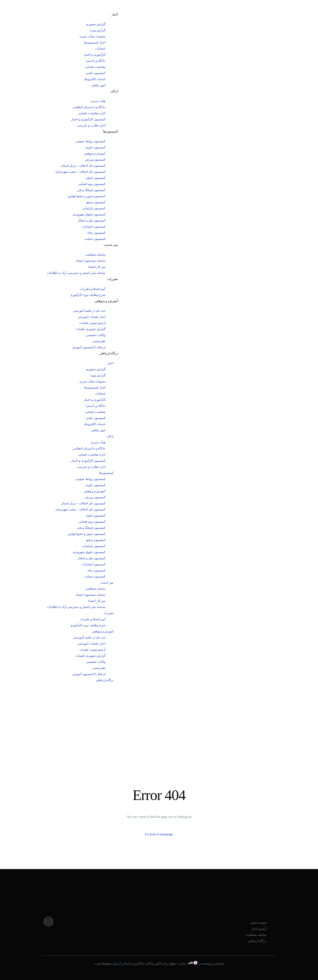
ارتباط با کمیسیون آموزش (89, 347)
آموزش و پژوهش (95, 153)
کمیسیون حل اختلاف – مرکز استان (83, 166)
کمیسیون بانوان (96, 178)
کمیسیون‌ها (111, 131)
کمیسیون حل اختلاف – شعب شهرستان (80, 172)
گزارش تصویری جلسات (91, 329)
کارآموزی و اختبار (95, 55)
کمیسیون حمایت (95, 239)
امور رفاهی (98, 85)
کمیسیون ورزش (95, 159)
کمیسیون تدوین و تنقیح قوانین (87, 196)
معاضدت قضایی (95, 67)
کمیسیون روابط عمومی (90, 141)
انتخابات (100, 48)
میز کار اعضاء (97, 267)
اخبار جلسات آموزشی (92, 317)
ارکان (114, 91)
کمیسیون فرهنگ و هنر (91, 190)
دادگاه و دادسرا (96, 61)
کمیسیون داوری (95, 147)
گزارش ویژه (98, 30)
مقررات (113, 279)
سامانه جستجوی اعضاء (91, 261)
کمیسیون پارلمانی (94, 208)
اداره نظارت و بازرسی (91, 125)
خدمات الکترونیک (95, 79)
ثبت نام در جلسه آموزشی (89, 311)
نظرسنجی (99, 341)
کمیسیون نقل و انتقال (92, 220)
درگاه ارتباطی (109, 353)
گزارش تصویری (96, 24)
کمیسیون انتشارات (93, 226)
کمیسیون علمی (96, 73)
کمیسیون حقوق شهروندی (89, 214)
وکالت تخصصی (96, 335)
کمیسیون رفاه (96, 233)
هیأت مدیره (98, 101)
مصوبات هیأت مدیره (92, 36)
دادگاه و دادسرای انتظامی (89, 107)
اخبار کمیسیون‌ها (95, 42)
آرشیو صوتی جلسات (92, 323)
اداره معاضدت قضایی (92, 113)
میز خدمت (111, 245)
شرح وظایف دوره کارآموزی (88, 295)
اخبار (115, 14)
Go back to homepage (159, 834)
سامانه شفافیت (95, 254)
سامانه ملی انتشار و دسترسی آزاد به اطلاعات (76, 273)
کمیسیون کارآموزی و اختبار (88, 119)
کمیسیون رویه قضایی (92, 184)
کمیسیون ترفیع (96, 202)
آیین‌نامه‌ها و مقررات (93, 289)
